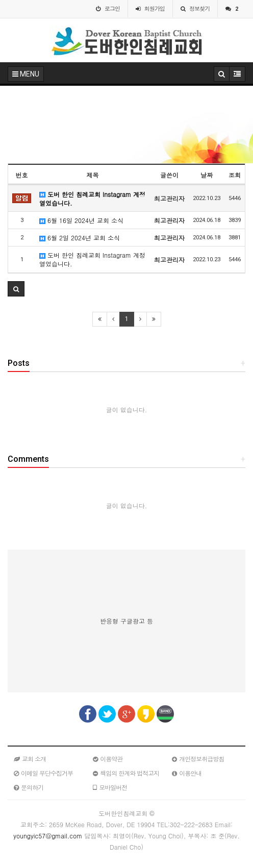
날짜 (207, 175)
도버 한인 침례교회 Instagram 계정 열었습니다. (92, 199)
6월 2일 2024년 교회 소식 (80, 238)
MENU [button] (26, 74)
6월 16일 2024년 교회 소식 (81, 220)
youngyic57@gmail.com (48, 836)
